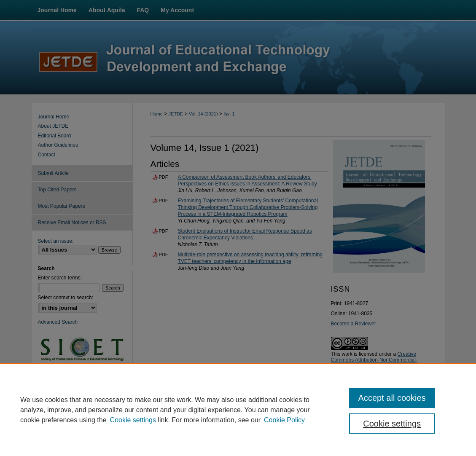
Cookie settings (133, 420)
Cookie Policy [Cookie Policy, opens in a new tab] (284, 420)
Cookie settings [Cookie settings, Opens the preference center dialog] (392, 424)
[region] (238, 410)
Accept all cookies (392, 398)
